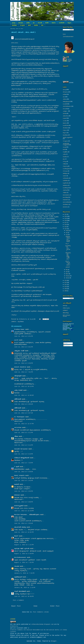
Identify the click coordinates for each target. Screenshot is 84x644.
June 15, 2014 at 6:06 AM (23, 404)
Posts (65, 343)
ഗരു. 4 (67, 244)
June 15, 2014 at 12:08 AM (24, 395)
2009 (66, 289)
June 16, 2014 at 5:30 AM (23, 472)
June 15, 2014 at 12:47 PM (24, 424)
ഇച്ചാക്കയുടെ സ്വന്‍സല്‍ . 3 (68, 248)
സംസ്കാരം (22, 25)
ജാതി (29, 25)
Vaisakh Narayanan (21, 449)
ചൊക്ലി (65, 104)
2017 (66, 223)
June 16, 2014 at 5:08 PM (23, 502)
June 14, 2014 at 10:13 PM (24, 386)
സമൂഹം (65, 130)
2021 (66, 214)
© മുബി (17, 467)
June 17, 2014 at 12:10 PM (24, 511)
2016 (66, 225)
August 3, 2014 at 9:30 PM (24, 554)
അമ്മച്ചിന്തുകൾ (67, 102)
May (67, 270)
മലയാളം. (65, 306)
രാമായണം (65, 200)
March (67, 274)
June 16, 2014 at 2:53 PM (23, 491)
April (67, 272)
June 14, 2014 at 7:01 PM (23, 372)
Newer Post (16, 606)
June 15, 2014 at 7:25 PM (23, 463)
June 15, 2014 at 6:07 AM (23, 413)
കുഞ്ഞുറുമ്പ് (18, 577)
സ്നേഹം (69, 23)
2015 (66, 227)
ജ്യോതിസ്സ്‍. (66, 313)
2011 (66, 285)
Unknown (17, 495)
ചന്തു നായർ (18, 390)
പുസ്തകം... (65, 111)
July (67, 233)
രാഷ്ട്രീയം (65, 152)
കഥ (34, 23)
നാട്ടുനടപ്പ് (65, 166)
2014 (66, 229)
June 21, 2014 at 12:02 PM (24, 532)
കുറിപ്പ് (13, 23)
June (67, 235)
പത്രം (64, 154)
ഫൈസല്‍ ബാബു (20, 527)
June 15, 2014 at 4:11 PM (23, 433)
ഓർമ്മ (28, 23)
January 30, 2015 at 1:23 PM (25, 588)
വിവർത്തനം (66, 204)
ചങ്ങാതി (67, 267)
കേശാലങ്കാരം (66, 195)
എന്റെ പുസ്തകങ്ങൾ (68, 137)
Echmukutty (14, 626)
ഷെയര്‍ (65, 118)
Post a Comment (18, 600)
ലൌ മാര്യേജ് (66, 202)
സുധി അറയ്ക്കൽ (20, 591)
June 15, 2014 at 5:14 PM (23, 445)
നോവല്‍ (40, 23)
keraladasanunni (20, 557)
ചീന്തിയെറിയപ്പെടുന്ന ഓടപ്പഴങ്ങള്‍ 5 (68, 239)
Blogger (54, 641)
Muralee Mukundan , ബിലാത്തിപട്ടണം (27, 515)
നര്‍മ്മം (64, 164)
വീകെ (16, 436)
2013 (66, 280)
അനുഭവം (21, 23)
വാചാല (17, 566)
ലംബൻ (17, 484)
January (68, 278)
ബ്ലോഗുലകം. (66, 308)
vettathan (18, 428)
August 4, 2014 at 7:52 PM (24, 562)
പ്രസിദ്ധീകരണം (67, 106)
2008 (66, 291)
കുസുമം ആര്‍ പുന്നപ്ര (22, 549)
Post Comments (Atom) (41, 612)
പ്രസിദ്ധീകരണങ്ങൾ (68, 37)
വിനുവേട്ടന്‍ (18, 376)
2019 (66, 218)
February (68, 276)
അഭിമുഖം (65, 173)
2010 (66, 287)
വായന (65, 176)
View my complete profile (70, 60)
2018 (66, 220)
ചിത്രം (64, 99)
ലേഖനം (54, 23)
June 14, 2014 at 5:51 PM (23, 336)
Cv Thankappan (19, 417)
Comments (67, 345)
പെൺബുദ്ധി (66, 188)
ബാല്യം (36, 25)
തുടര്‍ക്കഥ (14, 25)
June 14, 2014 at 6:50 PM (23, 363)
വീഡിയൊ (65, 128)
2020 (66, 216)
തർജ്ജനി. (65, 310)
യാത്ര (47, 23)
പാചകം (65, 121)
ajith (16, 340)
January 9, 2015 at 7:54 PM (24, 573)
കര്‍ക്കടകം (65, 185)
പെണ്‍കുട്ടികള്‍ (67, 169)
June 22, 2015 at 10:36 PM (24, 596)
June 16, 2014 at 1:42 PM (23, 481)
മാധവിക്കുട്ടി (66, 197)
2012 (66, 283)
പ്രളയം (65, 192)
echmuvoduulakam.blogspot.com (42, 624)
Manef (16, 536)
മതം (42, 25)
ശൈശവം (65, 207)
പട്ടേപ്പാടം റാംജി (19, 351)
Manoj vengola (19, 476)
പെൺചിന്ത (62, 23)
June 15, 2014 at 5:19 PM (23, 454)
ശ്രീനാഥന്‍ (18, 399)
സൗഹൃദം (65, 171)
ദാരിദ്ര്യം (65, 181)
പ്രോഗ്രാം (66, 116)
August (67, 231)
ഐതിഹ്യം (66, 183)
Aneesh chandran (20, 367)
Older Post (55, 606)
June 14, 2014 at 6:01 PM (23, 347)
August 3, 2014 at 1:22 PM (24, 545)
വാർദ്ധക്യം (66, 178)
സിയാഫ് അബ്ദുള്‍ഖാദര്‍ (22, 458)
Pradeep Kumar (19, 329)
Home (35, 606)
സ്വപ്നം (65, 161)
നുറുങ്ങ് (65, 147)
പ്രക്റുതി (65, 190)
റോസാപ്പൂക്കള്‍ (19, 506)
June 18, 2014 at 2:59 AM (23, 523)
